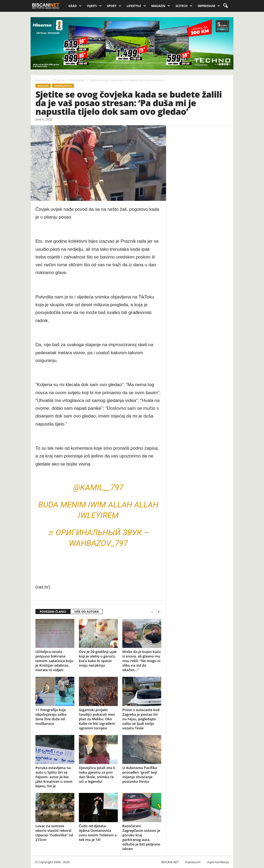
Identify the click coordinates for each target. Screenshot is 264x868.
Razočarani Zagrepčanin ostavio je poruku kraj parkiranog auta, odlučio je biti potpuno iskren (141, 837)
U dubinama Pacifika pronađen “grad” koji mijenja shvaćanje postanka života (140, 775)
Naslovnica (42, 80)
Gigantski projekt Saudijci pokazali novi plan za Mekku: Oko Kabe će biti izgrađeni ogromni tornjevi (97, 719)
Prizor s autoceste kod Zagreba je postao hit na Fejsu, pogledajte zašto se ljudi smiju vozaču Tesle (141, 719)
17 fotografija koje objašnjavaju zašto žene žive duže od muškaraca (51, 717)
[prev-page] (152, 612)
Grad (75, 6)
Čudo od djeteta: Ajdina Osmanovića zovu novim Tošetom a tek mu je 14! (98, 833)
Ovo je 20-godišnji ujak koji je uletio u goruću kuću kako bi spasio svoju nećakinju (98, 658)
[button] (225, 6)
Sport (114, 6)
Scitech (184, 6)
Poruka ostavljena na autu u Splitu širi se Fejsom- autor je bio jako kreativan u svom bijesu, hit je (54, 777)
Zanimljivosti (77, 80)
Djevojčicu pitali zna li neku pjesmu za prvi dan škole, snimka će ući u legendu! (97, 775)
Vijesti (94, 6)
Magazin (161, 6)
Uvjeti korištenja (218, 862)
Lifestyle (136, 6)
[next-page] (159, 612)
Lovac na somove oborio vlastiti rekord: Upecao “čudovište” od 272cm (54, 833)
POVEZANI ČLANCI (53, 612)
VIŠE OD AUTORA (87, 612)
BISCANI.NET (170, 862)
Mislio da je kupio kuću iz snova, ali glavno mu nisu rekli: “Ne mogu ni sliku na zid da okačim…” (142, 661)
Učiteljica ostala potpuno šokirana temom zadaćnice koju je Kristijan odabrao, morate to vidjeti (54, 661)
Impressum (209, 6)
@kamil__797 (98, 487)
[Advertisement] (200, 212)
